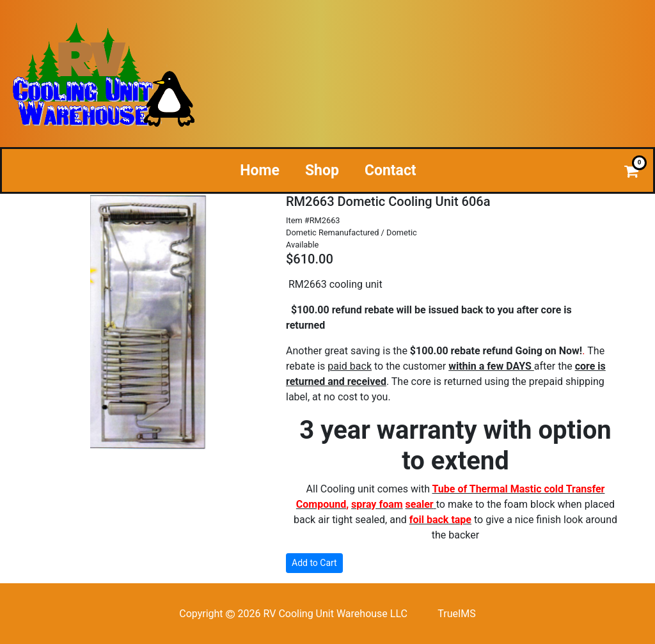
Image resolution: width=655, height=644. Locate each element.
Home (260, 170)
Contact (391, 170)
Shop (322, 170)
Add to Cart (314, 563)
